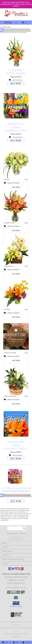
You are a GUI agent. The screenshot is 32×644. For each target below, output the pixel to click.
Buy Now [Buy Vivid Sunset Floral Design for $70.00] (16, 83)
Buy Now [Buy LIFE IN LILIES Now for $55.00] (16, 317)
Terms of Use (16, 637)
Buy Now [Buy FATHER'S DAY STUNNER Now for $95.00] (16, 360)
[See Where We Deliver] (16, 538)
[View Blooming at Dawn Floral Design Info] (16, 206)
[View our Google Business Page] (13, 570)
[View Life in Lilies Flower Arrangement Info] (16, 293)
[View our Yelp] (22, 570)
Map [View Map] (16, 642)
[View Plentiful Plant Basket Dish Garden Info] (16, 380)
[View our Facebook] (10, 570)
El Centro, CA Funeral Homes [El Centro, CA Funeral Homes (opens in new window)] (11, 622)
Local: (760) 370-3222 (16, 583)
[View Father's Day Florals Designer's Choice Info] (16, 106)
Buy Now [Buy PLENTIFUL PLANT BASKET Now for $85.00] (16, 404)
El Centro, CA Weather (8, 628)
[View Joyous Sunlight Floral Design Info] (16, 250)
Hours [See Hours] (27, 642)
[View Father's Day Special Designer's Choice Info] (16, 424)
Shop (8, 22)
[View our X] (19, 570)
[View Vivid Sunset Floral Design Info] (16, 52)
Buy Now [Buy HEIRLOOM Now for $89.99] (16, 187)
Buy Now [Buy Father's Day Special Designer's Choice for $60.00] (16, 458)
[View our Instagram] (16, 570)
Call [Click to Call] (5, 642)
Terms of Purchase (21, 634)
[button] (16, 603)
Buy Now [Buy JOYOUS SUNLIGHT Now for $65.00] (16, 274)
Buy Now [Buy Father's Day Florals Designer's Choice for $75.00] (16, 140)
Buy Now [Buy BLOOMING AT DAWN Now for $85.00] (16, 230)
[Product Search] (16, 528)
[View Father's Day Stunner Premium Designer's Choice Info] (16, 336)
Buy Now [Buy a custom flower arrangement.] (16, 501)
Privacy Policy (8, 634)
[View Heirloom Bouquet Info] (16, 163)
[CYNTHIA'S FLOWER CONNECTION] (16, 18)
